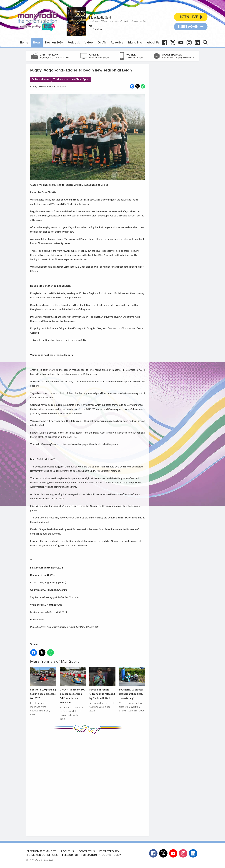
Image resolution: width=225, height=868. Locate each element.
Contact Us (87, 851)
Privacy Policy (109, 851)
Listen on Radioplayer (99, 58)
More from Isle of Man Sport (73, 79)
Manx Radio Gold (100, 18)
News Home (42, 79)
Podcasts (74, 42)
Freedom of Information (80, 855)
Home (24, 42)
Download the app (134, 58)
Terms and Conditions (42, 855)
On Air (102, 42)
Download (98, 29)
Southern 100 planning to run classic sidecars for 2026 (43, 683)
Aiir (52, 860)
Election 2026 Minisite (41, 851)
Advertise (117, 42)
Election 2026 (54, 42)
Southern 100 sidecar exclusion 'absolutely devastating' (132, 683)
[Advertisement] (89, 782)
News (37, 42)
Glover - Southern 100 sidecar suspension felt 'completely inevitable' (73, 685)
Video (89, 42)
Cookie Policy (111, 855)
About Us (153, 42)
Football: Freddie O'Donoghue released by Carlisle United (102, 683)
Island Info (135, 42)
